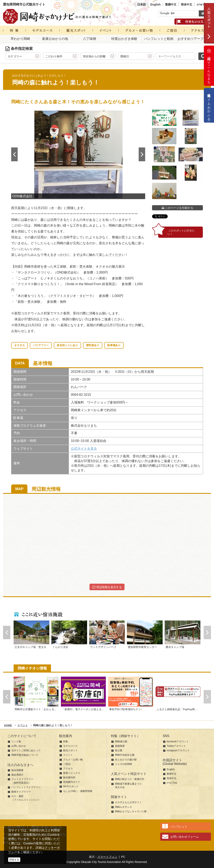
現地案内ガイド (72, 782)
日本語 (142, 4)
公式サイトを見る (84, 449)
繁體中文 (171, 4)
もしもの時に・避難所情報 (78, 791)
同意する (14, 860)
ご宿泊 (67, 764)
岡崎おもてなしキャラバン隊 (131, 811)
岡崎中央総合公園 (125, 755)
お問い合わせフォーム (185, 837)
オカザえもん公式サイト (128, 802)
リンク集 (16, 742)
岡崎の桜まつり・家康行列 (130, 779)
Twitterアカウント (176, 746)
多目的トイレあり (67, 345)
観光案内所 (69, 777)
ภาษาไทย (203, 4)
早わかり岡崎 (20, 39)
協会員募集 (17, 770)
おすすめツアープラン (194, 39)
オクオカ (19, 345)
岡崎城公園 (121, 742)
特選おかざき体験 (124, 39)
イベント (68, 755)
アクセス (68, 769)
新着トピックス (72, 773)
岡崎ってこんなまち (209, 66)
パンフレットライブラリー (26, 787)
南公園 (119, 750)
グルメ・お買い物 (73, 760)
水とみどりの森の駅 (126, 760)
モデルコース (70, 746)
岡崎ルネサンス (123, 807)
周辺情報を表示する (107, 587)
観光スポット (70, 750)
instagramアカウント (178, 750)
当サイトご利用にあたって (26, 750)
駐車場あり (114, 345)
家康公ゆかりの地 (55, 39)
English (155, 4)
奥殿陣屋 (120, 746)
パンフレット (179, 827)
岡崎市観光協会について (25, 755)
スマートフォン (107, 857)
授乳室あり (93, 345)
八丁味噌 (90, 39)
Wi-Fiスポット (71, 786)
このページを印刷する (178, 208)
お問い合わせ (19, 746)
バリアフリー (41, 345)
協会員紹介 (17, 775)
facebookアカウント (178, 742)
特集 (66, 742)
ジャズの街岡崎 (123, 764)
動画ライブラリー (21, 792)
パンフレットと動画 (159, 39)
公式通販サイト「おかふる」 (209, 105)
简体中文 (187, 4)
